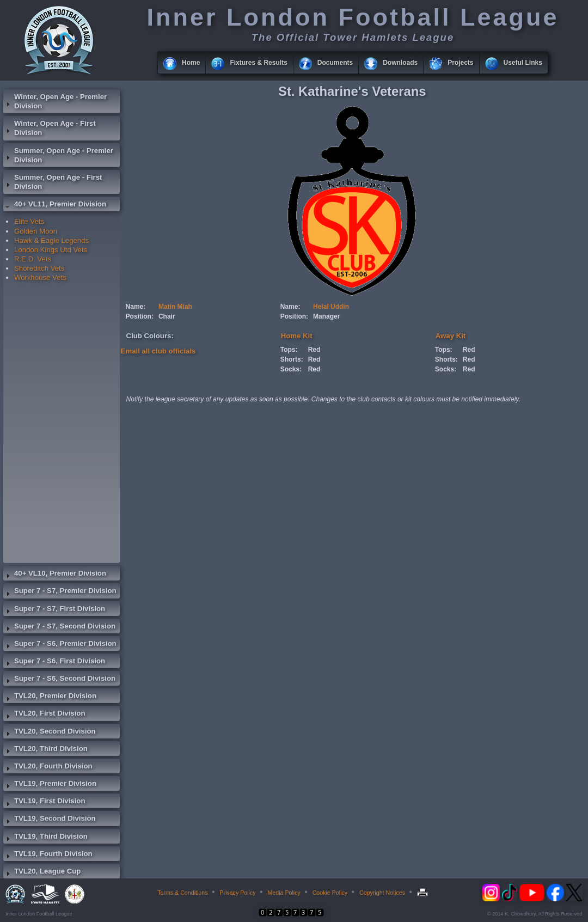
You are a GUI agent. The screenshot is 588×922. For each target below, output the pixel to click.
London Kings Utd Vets (51, 250)
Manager (326, 316)
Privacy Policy (237, 893)
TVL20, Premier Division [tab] (50, 697)
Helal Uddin (331, 307)
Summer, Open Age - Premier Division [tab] (58, 155)
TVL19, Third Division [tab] (45, 838)
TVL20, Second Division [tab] (50, 732)
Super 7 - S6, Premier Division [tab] (60, 645)
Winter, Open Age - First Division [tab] (50, 128)
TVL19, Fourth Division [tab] (48, 855)
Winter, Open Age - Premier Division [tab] (55, 101)
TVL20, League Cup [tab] (42, 872)
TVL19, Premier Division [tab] (50, 785)
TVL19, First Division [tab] (44, 802)
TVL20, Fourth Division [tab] (48, 767)
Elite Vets (29, 221)
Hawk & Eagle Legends (51, 240)
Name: (136, 307)
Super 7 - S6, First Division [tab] (54, 662)
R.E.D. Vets (33, 259)
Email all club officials (158, 351)
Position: (140, 316)
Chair (167, 316)
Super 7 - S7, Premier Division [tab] (60, 592)
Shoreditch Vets (39, 268)
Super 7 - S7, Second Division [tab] (59, 627)
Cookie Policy (330, 893)
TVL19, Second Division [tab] (50, 820)
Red (314, 350)
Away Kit (451, 336)
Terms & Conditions (182, 893)
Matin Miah (175, 307)
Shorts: (292, 359)
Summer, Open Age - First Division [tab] (53, 182)
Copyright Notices (382, 893)
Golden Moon (36, 231)
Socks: (291, 369)
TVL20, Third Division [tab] (45, 750)
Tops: (289, 350)
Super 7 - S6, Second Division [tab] (59, 680)
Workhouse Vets (40, 277)
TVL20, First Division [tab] (44, 715)
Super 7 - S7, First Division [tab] (54, 610)
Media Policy (284, 893)
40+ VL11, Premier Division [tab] (55, 205)
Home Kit (297, 336)
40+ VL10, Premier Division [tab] (55, 575)
